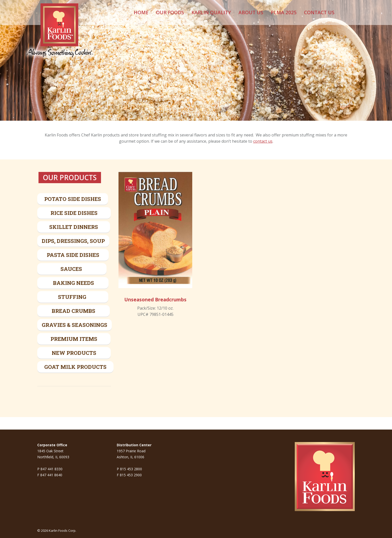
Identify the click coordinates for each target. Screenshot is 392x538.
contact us (263, 141)
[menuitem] (141, 12)
